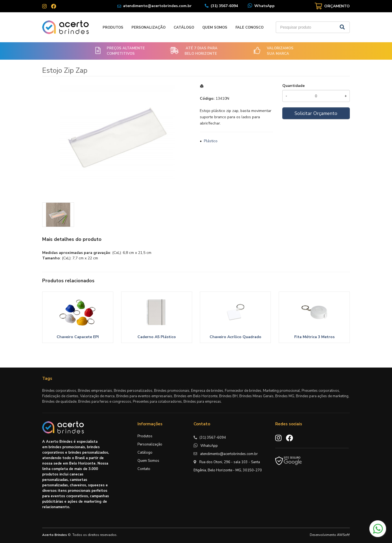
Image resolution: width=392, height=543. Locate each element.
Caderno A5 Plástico (157, 337)
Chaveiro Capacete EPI (78, 337)
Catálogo (184, 28)
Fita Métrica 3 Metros (314, 337)
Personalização (148, 28)
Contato (144, 469)
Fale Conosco (249, 28)
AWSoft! (343, 535)
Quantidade (293, 86)
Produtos (113, 28)
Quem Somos (215, 28)
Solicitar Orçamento (316, 113)
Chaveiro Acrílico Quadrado (235, 337)
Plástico (211, 141)
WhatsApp (264, 6)
